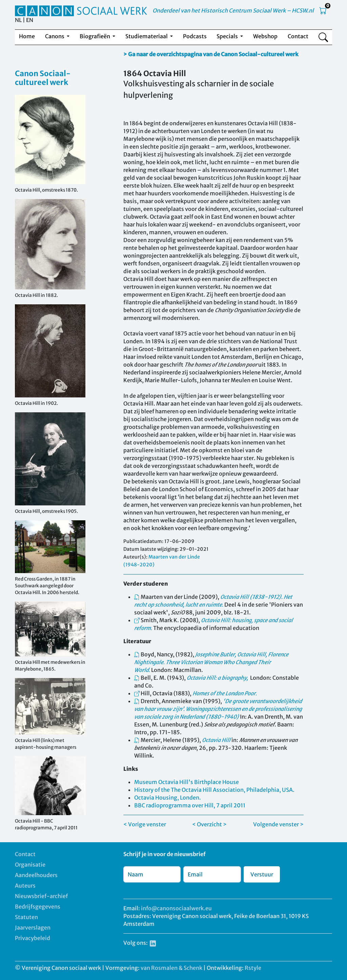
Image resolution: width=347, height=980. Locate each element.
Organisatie (30, 865)
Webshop (265, 36)
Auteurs (25, 886)
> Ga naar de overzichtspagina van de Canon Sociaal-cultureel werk (211, 54)
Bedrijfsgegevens (38, 907)
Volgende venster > (278, 824)
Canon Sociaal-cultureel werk (43, 78)
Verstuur (262, 874)
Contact (298, 36)
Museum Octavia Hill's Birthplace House (187, 782)
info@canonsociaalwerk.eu (176, 908)
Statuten (26, 917)
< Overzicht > (209, 824)
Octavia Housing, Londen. (168, 798)
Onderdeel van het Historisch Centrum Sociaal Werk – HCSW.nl (233, 10)
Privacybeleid (33, 938)
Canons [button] (55, 36)
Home (27, 36)
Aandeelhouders (36, 875)
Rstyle (253, 968)
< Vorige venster (145, 824)
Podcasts (195, 36)
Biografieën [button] (95, 36)
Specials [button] (228, 36)
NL (18, 20)
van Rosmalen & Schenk (171, 968)
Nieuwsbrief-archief (41, 896)
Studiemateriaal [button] (147, 36)
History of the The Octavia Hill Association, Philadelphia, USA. (214, 790)
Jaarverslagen (33, 928)
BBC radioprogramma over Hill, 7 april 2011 (190, 805)
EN (30, 20)
